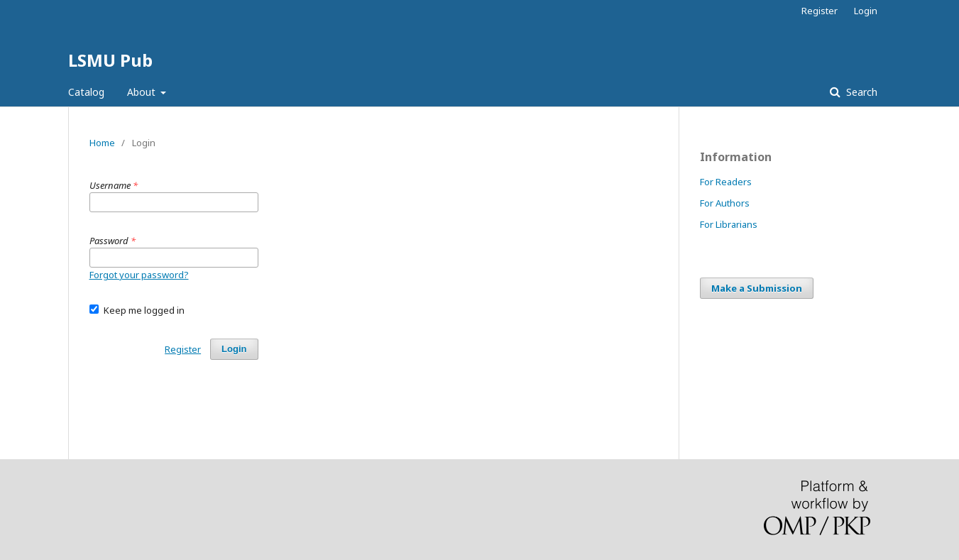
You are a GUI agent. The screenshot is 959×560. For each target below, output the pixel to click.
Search (860, 92)
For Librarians (729, 224)
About (143, 92)
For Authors (725, 203)
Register (820, 11)
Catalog (86, 92)
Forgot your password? (139, 275)
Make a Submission (757, 288)
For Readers (726, 182)
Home (102, 143)
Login (866, 11)
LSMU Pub (110, 60)
